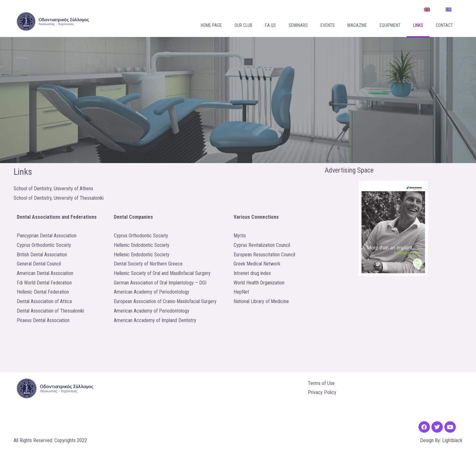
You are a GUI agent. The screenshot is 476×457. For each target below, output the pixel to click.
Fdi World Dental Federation (44, 283)
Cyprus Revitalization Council (262, 245)
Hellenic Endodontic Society (142, 245)
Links (418, 25)
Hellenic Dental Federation (43, 292)
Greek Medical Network (257, 264)
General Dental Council (39, 264)
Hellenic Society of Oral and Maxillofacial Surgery (162, 273)
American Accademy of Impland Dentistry (155, 320)
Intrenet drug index (252, 273)
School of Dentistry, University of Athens (53, 189)
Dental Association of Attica (44, 301)
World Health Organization (259, 283)
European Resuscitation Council (264, 255)
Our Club (243, 25)
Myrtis (240, 236)
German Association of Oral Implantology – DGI (160, 283)
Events (328, 25)
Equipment (390, 25)
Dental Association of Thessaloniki (50, 311)
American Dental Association (45, 273)
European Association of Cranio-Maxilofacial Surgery (165, 301)
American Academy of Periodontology (152, 292)
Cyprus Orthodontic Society (44, 245)
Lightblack (452, 440)
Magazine (357, 25)
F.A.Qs (270, 25)
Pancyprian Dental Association (47, 236)
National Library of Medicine (261, 301)
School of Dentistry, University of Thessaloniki (59, 198)
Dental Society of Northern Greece (148, 264)
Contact (444, 25)
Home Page (211, 25)
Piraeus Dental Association (43, 320)
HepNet (241, 292)
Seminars (298, 25)
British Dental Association (42, 255)
